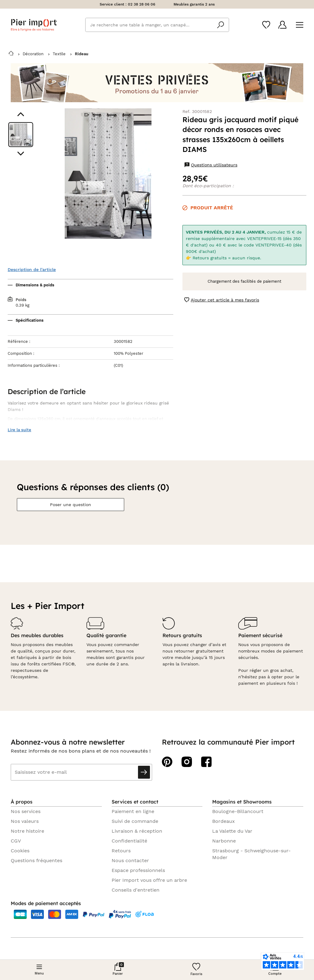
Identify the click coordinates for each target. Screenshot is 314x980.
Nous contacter (130, 860)
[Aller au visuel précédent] (21, 114)
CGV (16, 841)
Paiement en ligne (133, 811)
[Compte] (282, 25)
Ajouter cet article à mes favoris (222, 300)
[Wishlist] (266, 25)
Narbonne (224, 841)
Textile (59, 54)
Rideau (82, 54)
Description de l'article (32, 269)
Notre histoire (27, 831)
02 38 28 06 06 (142, 4)
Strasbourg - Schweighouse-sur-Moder (251, 854)
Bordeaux (224, 821)
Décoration (33, 54)
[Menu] (300, 25)
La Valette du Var (232, 831)
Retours (121, 851)
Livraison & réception (137, 831)
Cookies (20, 851)
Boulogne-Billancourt (238, 811)
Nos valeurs (25, 821)
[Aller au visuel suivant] (21, 154)
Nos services (26, 811)
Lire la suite (19, 430)
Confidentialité (129, 841)
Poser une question (71, 505)
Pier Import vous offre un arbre (149, 880)
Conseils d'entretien (136, 890)
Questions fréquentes (36, 860)
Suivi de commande (135, 821)
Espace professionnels (138, 870)
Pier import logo (34, 25)
